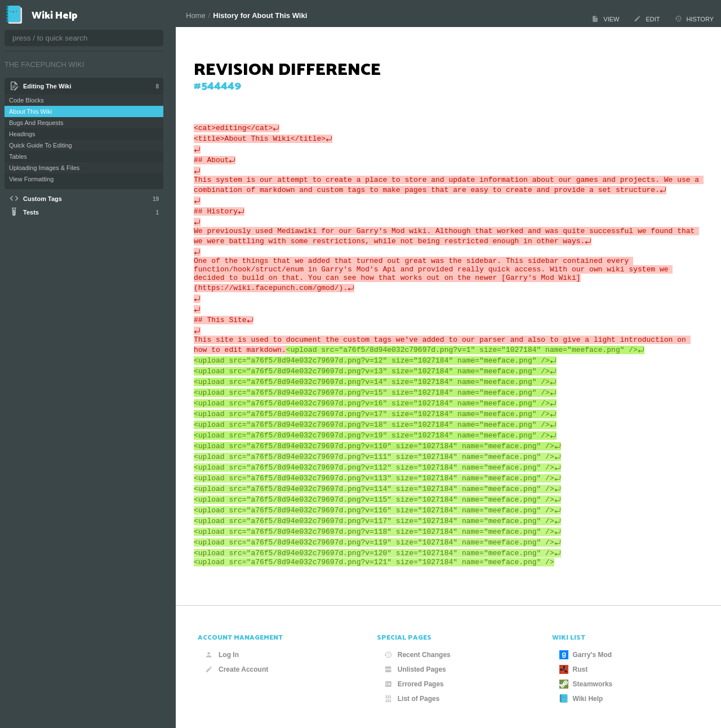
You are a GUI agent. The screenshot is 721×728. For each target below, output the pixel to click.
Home (196, 15)
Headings (22, 134)
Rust (574, 669)
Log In (222, 655)
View (605, 19)
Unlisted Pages (415, 669)
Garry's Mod (586, 655)
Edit (647, 19)
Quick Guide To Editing (41, 145)
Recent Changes (417, 655)
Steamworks (586, 684)
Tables (18, 157)
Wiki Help (581, 699)
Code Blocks (26, 100)
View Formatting (31, 179)
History (695, 19)
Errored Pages (414, 684)
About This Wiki (30, 111)
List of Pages (412, 699)
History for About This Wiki (260, 15)
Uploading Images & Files (44, 168)
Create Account (237, 669)
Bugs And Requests (36, 123)
